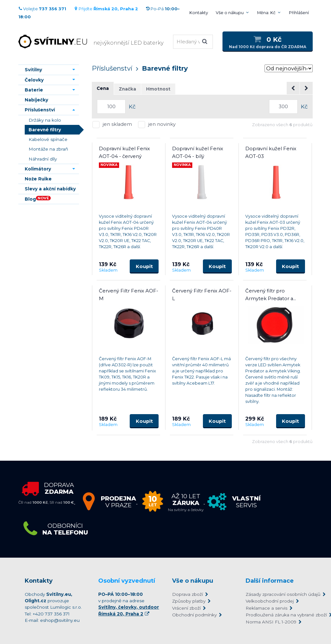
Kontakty (199, 13)
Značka (127, 89)
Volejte (42, 9)
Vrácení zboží (186, 608)
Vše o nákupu (230, 13)
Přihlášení (299, 13)
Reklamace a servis (266, 608)
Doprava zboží (187, 594)
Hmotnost (158, 89)
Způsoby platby (189, 601)
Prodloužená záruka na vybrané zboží (276, 615)
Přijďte (106, 9)
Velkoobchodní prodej (270, 601)
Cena (103, 88)
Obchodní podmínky (194, 615)
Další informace (270, 581)
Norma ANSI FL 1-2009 (271, 622)
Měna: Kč (266, 13)
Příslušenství (112, 68)
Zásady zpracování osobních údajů (276, 594)
